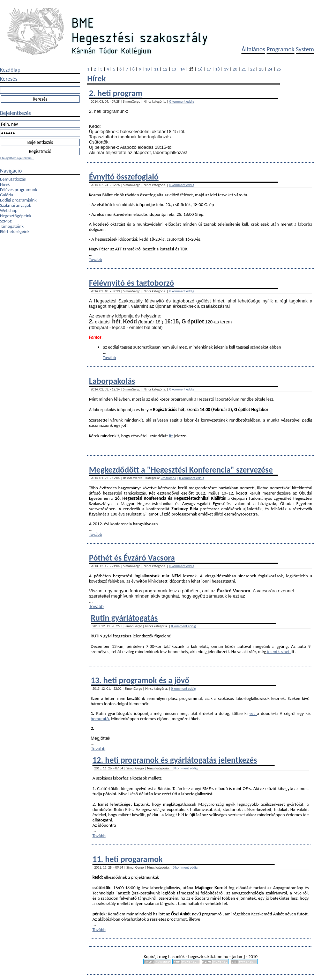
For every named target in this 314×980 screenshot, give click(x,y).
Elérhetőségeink (15, 231)
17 (209, 69)
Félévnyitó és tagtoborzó (132, 283)
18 (218, 69)
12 (165, 69)
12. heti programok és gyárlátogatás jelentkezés (175, 760)
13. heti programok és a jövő (140, 680)
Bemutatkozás (13, 179)
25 (279, 69)
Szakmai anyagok (16, 205)
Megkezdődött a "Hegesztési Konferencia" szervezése (181, 470)
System (305, 49)
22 (252, 69)
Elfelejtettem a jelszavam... (17, 158)
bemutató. (100, 719)
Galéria (7, 195)
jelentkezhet (279, 652)
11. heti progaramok (128, 859)
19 (226, 69)
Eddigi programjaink (18, 200)
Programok (281, 49)
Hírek (5, 184)
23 (261, 69)
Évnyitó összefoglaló (124, 177)
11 (156, 69)
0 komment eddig (182, 101)
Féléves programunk (18, 189)
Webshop (9, 210)
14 (182, 69)
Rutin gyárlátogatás (124, 618)
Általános (253, 49)
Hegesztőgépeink (16, 216)
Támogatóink (12, 226)
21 (244, 69)
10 (147, 69)
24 (270, 69)
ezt (253, 713)
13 (174, 69)
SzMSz (6, 221)
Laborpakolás (112, 381)
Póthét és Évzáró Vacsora (132, 558)
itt (171, 436)
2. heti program (116, 93)
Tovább (96, 259)
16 (200, 69)
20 (235, 69)
